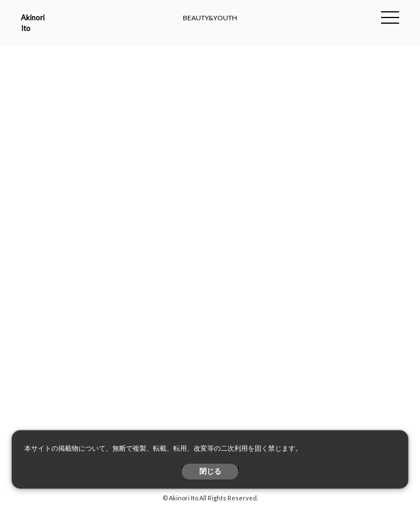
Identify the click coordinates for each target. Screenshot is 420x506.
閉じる (210, 471)
